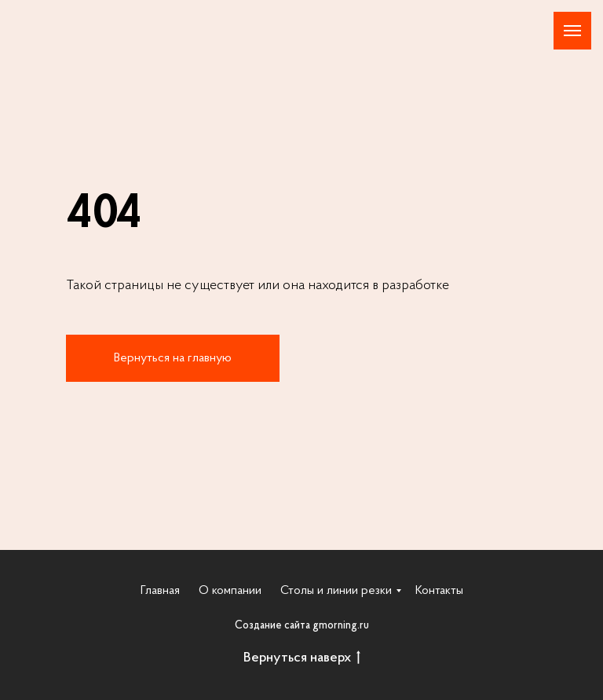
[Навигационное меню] (572, 31)
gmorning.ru (341, 626)
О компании (230, 591)
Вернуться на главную (173, 358)
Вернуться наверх (302, 659)
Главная (160, 591)
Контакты (439, 591)
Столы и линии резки (336, 591)
